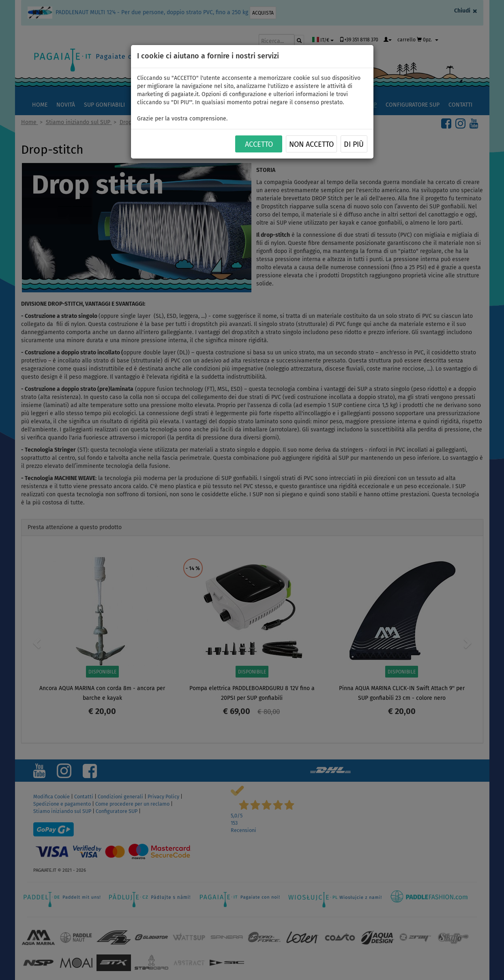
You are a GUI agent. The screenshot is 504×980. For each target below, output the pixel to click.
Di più (354, 144)
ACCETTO (259, 144)
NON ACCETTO (311, 144)
